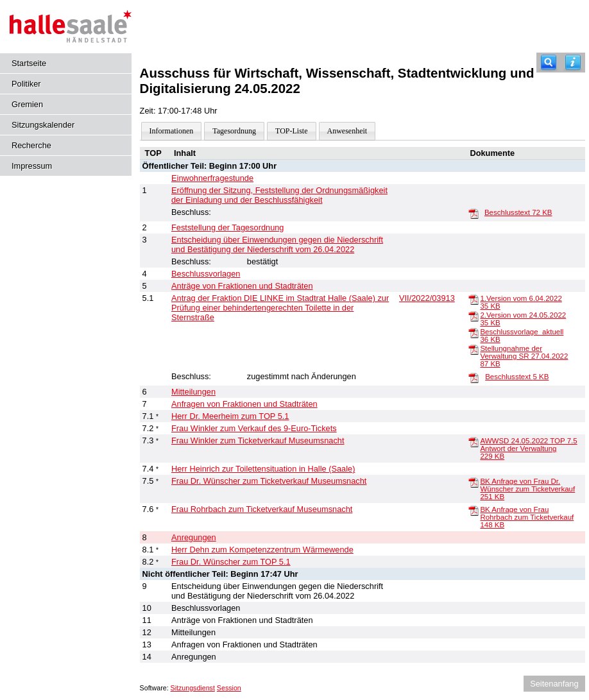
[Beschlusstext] (474, 213)
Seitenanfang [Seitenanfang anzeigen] (554, 684)
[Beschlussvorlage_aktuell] (474, 332)
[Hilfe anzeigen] (573, 63)
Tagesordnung (234, 131)
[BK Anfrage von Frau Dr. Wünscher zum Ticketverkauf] (474, 482)
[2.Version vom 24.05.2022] (474, 316)
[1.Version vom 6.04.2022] (474, 299)
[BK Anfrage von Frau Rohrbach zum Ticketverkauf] (474, 510)
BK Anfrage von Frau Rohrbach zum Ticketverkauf (527, 517)
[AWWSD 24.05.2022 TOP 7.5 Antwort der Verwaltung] (474, 441)
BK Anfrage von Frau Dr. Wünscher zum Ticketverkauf (527, 489)
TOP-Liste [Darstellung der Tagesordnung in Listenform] (291, 131)
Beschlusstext (518, 212)
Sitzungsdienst (193, 688)
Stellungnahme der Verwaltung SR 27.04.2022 (524, 356)
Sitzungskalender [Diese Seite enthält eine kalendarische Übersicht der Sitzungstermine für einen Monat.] (43, 125)
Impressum (32, 166)
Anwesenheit (347, 131)
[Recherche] (549, 63)
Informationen (172, 131)
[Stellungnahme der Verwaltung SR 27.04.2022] (474, 349)
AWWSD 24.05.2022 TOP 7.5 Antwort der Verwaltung (528, 448)
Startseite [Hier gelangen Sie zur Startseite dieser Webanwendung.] (29, 63)
